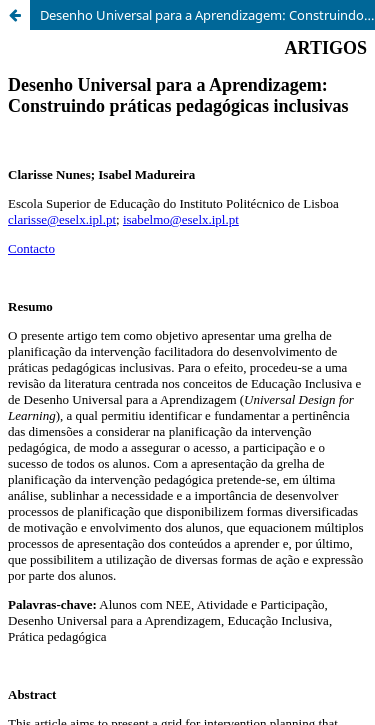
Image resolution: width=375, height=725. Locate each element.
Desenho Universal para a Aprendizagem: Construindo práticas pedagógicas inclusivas (207, 15)
